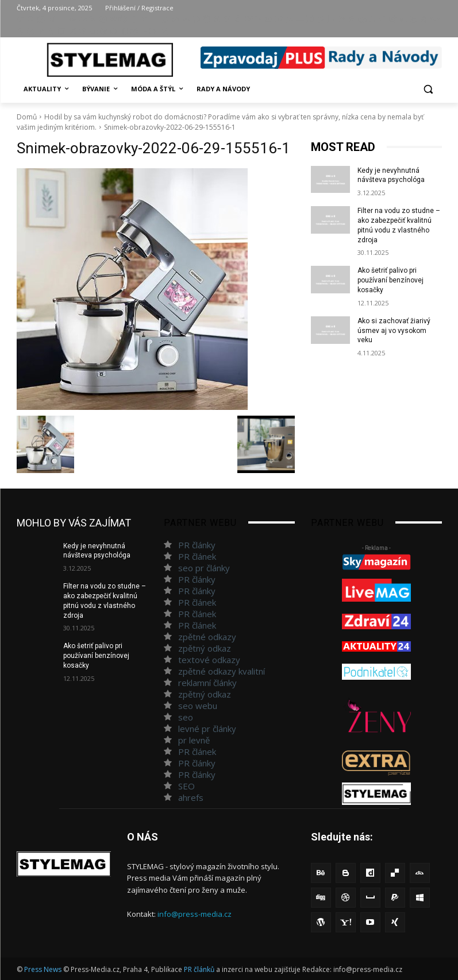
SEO (186, 786)
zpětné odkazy (207, 637)
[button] (428, 89)
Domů (27, 117)
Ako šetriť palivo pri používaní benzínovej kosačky (390, 280)
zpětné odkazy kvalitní (222, 671)
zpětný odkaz (205, 648)
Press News (43, 969)
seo (186, 717)
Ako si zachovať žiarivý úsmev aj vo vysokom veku (394, 331)
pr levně (194, 740)
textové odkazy (209, 660)
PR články (197, 545)
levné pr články (207, 729)
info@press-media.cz (195, 914)
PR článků (199, 969)
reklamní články (207, 683)
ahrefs (191, 797)
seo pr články (204, 568)
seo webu (198, 706)
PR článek (197, 556)
